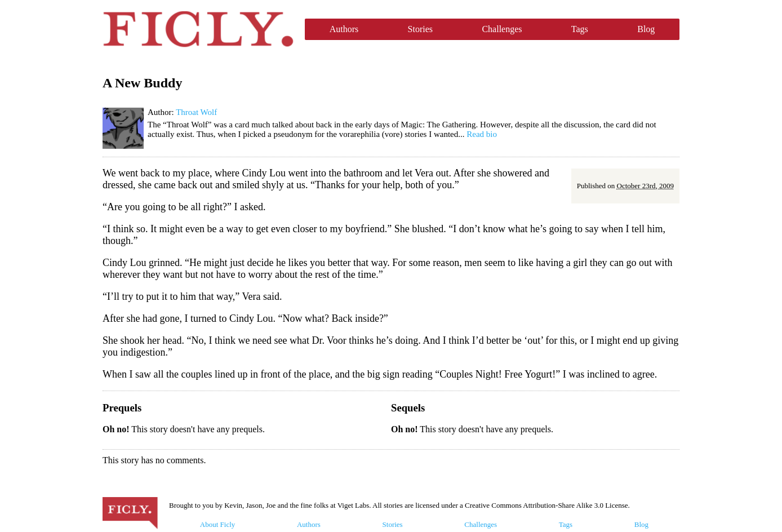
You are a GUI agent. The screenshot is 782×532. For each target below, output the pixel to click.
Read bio (482, 134)
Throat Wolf (196, 112)
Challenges (502, 29)
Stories (420, 29)
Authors (344, 29)
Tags (580, 29)
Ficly (198, 29)
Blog (646, 29)
